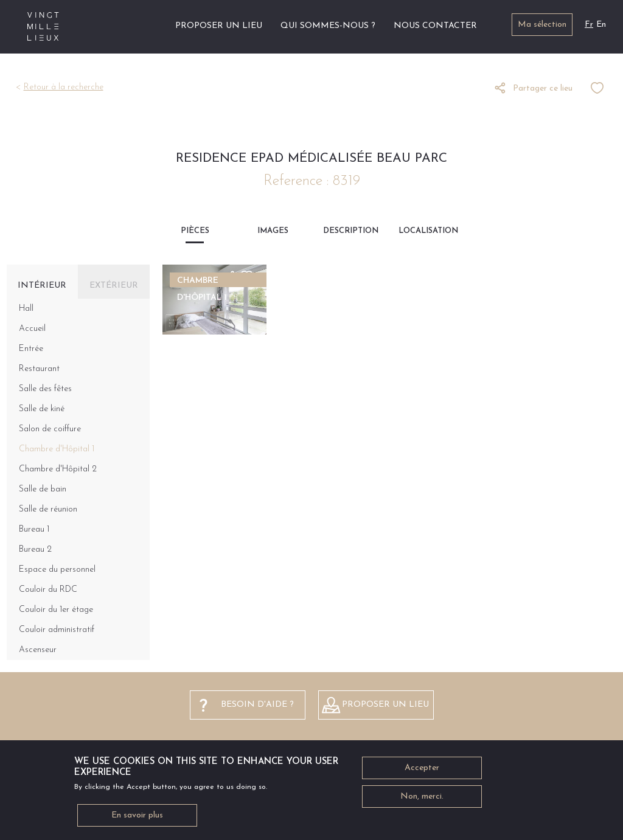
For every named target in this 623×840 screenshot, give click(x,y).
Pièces (195, 231)
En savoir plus (137, 820)
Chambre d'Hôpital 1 (57, 449)
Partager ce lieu (543, 89)
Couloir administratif (57, 630)
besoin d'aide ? (257, 705)
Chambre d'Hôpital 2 (58, 469)
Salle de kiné (42, 409)
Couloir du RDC (48, 590)
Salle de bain (43, 489)
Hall (26, 309)
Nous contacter (435, 26)
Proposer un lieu (219, 26)
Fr (589, 25)
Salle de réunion (48, 509)
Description (351, 231)
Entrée (31, 349)
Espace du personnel (57, 570)
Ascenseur (38, 650)
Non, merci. (422, 801)
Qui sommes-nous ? (328, 26)
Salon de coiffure (50, 429)
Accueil (152, 26)
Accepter (422, 772)
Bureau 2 (35, 550)
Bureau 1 (34, 529)
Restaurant (39, 369)
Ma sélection (542, 25)
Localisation (428, 231)
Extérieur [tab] (114, 286)
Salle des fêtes (45, 389)
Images (273, 231)
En (601, 25)
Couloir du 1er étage (56, 610)
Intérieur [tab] (42, 286)
